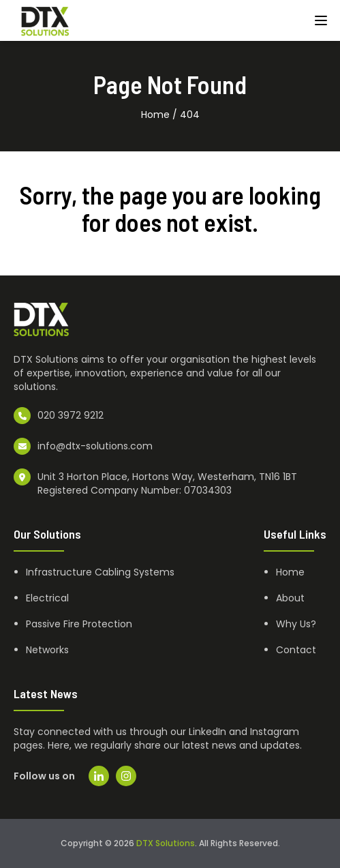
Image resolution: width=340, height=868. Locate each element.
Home (155, 115)
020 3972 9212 (71, 415)
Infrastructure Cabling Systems (100, 572)
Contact (296, 650)
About (290, 598)
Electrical (47, 598)
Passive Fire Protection (79, 624)
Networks (47, 650)
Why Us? (296, 624)
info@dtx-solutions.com (95, 446)
